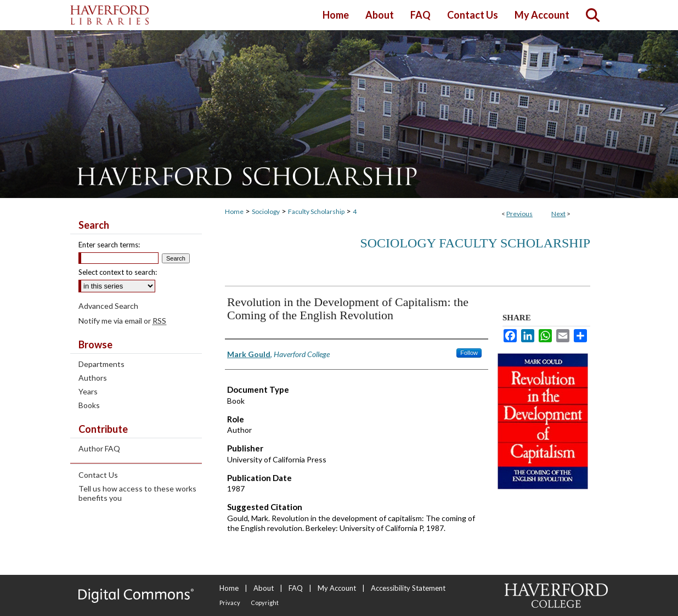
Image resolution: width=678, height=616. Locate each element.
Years (88, 391)
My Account (337, 588)
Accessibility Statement (408, 588)
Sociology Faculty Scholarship (475, 243)
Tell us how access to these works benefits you (137, 493)
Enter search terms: (109, 245)
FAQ (296, 588)
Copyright (265, 603)
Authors (93, 378)
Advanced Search (108, 306)
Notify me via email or (122, 321)
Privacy (230, 603)
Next (558, 214)
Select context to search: (118, 272)
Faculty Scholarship (316, 211)
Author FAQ (99, 448)
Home (234, 211)
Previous (519, 214)
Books (89, 405)
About (264, 588)
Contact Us (98, 475)
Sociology (266, 211)
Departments (101, 364)
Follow (469, 353)
